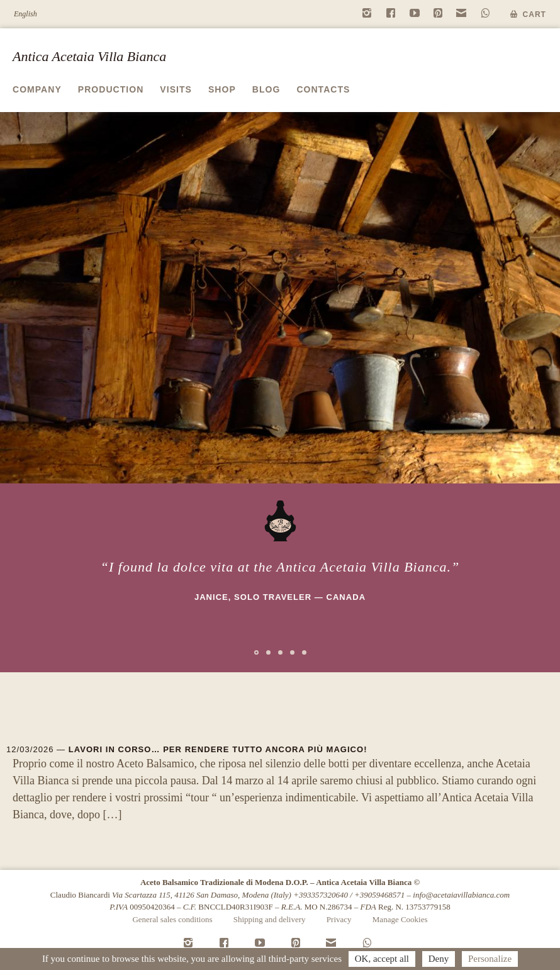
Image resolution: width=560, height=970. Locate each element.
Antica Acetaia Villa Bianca (89, 56)
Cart (535, 14)
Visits (176, 89)
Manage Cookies (400, 919)
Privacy (339, 919)
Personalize (490, 959)
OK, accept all (382, 959)
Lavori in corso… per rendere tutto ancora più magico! (218, 749)
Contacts (323, 89)
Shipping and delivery (270, 919)
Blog (266, 89)
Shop (222, 89)
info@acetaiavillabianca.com (461, 895)
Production (111, 89)
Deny (439, 959)
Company (37, 89)
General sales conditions (172, 919)
